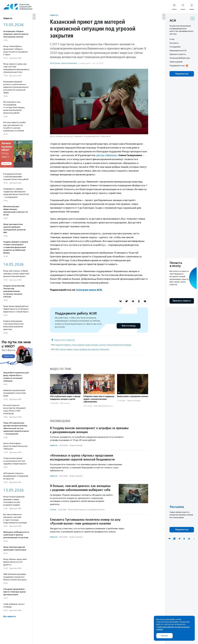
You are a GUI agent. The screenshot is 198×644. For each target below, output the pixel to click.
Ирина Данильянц (69, 63)
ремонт (102, 345)
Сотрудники (175, 47)
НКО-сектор (65, 403)
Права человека (134, 400)
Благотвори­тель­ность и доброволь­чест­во (111, 406)
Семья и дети (85, 63)
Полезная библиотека (180, 58)
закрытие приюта (63, 345)
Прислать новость (178, 54)
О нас (172, 39)
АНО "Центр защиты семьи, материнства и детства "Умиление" (82, 349)
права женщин (92, 345)
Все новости (9, 617)
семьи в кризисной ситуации (119, 345)
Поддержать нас (177, 65)
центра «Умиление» (107, 155)
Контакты (174, 43)
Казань (58, 340)
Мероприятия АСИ (178, 50)
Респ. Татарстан (68, 340)
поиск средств (78, 345)
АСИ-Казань (55, 63)
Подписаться (182, 74)
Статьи (53, 509)
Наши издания (176, 62)
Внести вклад (129, 325)
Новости (54, 15)
